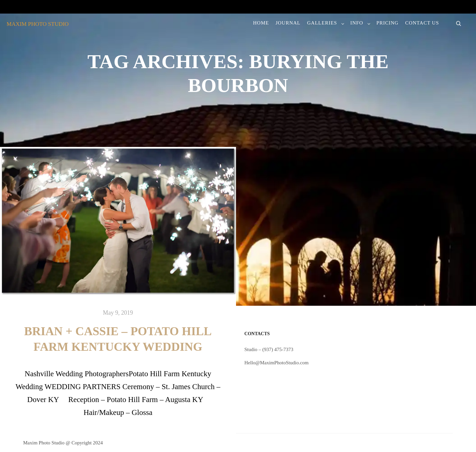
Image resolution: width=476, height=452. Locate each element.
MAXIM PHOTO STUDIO (38, 24)
